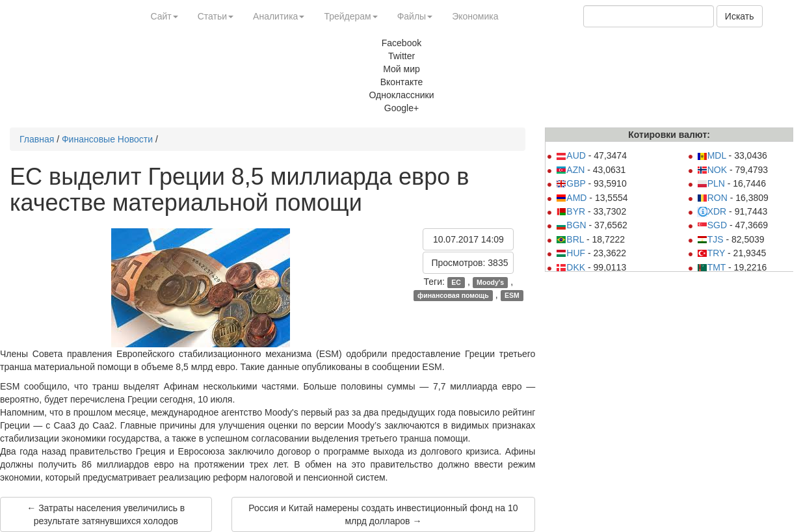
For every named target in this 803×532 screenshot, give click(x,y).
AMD (571, 198)
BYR (571, 211)
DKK (571, 267)
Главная (37, 139)
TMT (712, 267)
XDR (712, 211)
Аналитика (279, 16)
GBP (571, 183)
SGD (712, 225)
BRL (570, 239)
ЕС (456, 282)
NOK (712, 170)
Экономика (475, 16)
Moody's (490, 282)
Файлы (415, 16)
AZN (570, 170)
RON (712, 198)
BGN (571, 225)
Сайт (164, 16)
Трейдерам (350, 16)
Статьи (216, 16)
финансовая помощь (453, 295)
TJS (710, 239)
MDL (712, 155)
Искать (740, 16)
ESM (512, 295)
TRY (711, 253)
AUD (571, 155)
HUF (571, 253)
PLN (711, 183)
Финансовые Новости (107, 139)
